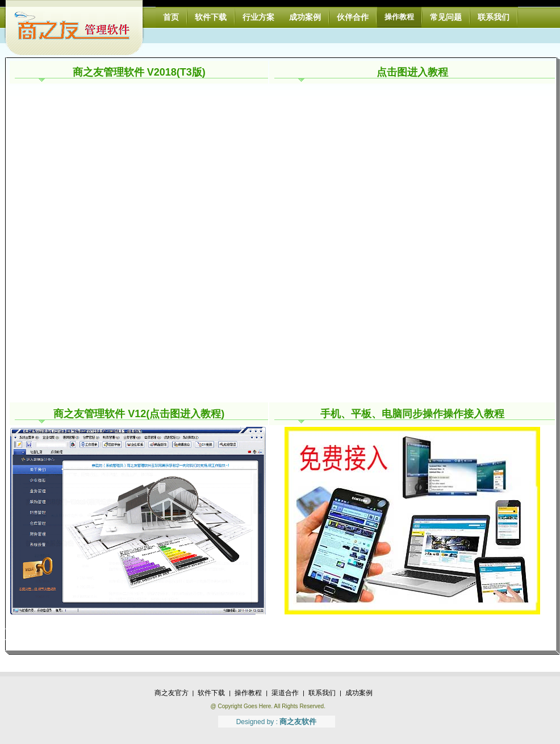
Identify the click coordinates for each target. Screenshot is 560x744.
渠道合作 (285, 693)
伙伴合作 (353, 17)
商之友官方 (172, 693)
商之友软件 (298, 722)
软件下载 (211, 17)
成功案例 (305, 17)
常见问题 (446, 17)
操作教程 (399, 17)
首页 (171, 17)
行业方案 (258, 17)
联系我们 (494, 17)
